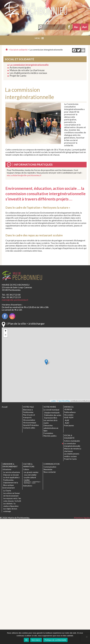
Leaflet (53, 401)
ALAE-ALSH (69, 417)
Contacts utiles (29, 428)
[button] (50, 39)
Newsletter (48, 469)
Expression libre (51, 418)
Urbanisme (7, 469)
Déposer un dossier (11, 475)
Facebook (69, 27)
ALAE (67, 420)
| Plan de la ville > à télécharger (26, 323)
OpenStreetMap (64, 401)
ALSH (67, 423)
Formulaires (48, 433)
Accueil (5, 407)
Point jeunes (69, 425)
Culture (26, 469)
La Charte (7, 491)
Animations (28, 486)
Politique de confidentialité (55, 640)
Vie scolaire (69, 415)
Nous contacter (50, 472)
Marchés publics (50, 436)
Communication (50, 467)
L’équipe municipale (52, 413)
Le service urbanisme (12, 472)
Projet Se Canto (18, 76)
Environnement (9, 488)
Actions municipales (20, 68)
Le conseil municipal (51, 410)
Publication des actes (53, 415)
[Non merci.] (87, 637)
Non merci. (36, 640)
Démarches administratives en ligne (51, 428)
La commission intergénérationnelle (29, 65)
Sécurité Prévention (31, 425)
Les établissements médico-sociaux (28, 73)
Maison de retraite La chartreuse (27, 70)
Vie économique (30, 423)
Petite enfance (70, 412)
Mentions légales (82, 518)
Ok (26, 640)
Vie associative (29, 420)
